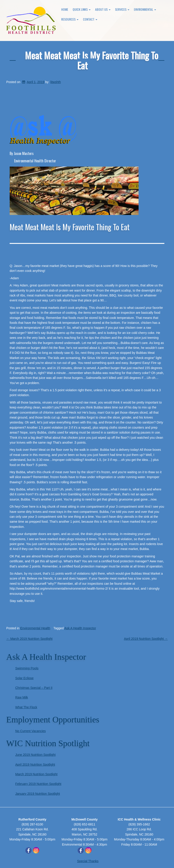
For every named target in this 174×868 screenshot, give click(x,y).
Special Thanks (88, 861)
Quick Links (82, 9)
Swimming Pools (27, 668)
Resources (70, 19)
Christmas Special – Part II (34, 688)
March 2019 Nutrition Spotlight (29, 639)
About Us (103, 9)
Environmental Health (35, 628)
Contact (90, 19)
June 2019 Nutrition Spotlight (35, 755)
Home (65, 9)
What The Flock (26, 707)
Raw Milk (22, 697)
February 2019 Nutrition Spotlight (38, 784)
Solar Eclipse (24, 678)
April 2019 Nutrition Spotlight (146, 639)
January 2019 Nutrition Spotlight (38, 794)
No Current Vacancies (30, 731)
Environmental (145, 9)
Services (122, 9)
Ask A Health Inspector (80, 628)
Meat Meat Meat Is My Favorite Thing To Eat (92, 60)
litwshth (56, 82)
